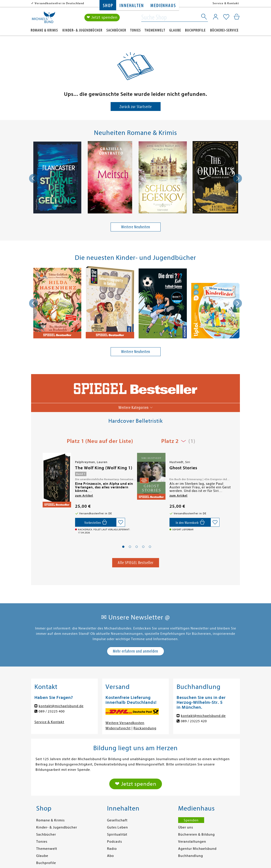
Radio (112, 849)
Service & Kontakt (226, 3)
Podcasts (115, 842)
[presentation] (34, 178)
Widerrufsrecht (118, 728)
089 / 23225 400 (52, 711)
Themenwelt (155, 30)
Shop (108, 6)
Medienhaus (163, 6)
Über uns (186, 827)
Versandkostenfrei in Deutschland (59, 3)
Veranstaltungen (192, 842)
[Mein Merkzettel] (226, 17)
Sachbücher (116, 30)
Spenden (191, 820)
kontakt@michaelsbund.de (61, 706)
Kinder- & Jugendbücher (82, 30)
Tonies (135, 30)
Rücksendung (145, 728)
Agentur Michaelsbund (197, 849)
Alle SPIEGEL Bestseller (136, 563)
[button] (123, 547)
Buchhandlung (191, 856)
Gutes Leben (118, 827)
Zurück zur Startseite (136, 107)
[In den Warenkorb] (190, 522)
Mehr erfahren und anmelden (135, 651)
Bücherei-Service (224, 30)
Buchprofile (195, 30)
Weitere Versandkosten (125, 723)
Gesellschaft (117, 820)
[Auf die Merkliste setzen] (121, 522)
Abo (111, 856)
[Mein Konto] (216, 17)
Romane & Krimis (44, 30)
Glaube (175, 30)
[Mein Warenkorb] (237, 17)
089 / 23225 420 (194, 721)
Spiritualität (117, 834)
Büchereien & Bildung (196, 834)
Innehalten (132, 6)
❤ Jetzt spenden (102, 17)
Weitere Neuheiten (136, 227)
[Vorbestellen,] (96, 522)
